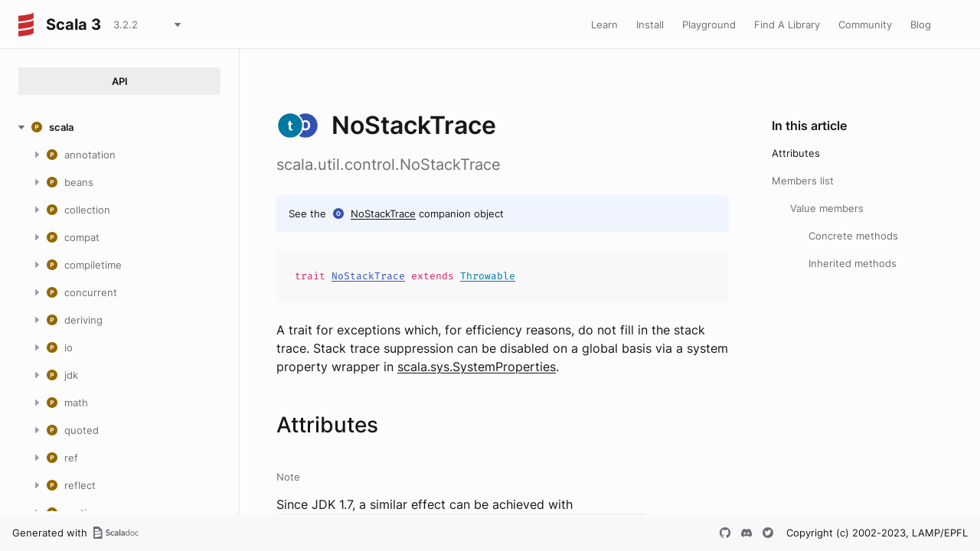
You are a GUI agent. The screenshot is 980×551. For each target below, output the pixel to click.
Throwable (488, 276)
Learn (604, 24)
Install (650, 24)
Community (865, 24)
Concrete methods (853, 236)
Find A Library (787, 24)
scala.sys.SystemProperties (477, 367)
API (120, 81)
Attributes (796, 153)
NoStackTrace (383, 214)
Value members (827, 208)
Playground (709, 24)
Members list (803, 181)
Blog (921, 24)
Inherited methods (853, 263)
